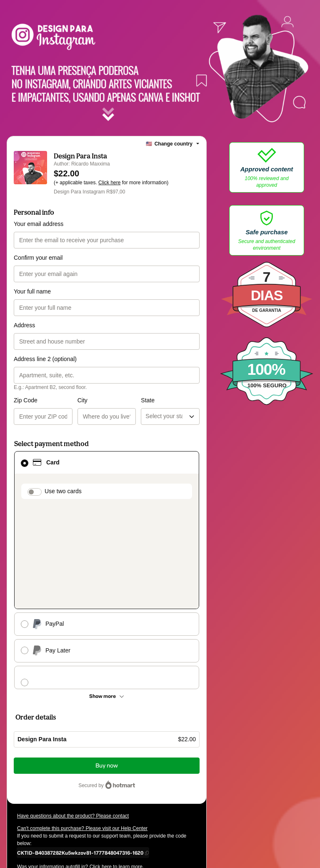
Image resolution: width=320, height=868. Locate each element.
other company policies (52, 799)
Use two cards (63, 491)
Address (24, 325)
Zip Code (26, 400)
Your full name (32, 291)
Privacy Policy (180, 791)
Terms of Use (147, 791)
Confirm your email (38, 258)
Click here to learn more (116, 769)
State (116, 400)
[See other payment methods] (107, 598)
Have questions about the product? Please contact (73, 718)
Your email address (39, 224)
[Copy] (80, 755)
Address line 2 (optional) (45, 359)
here (96, 814)
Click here (109, 183)
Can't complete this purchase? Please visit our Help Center (82, 730)
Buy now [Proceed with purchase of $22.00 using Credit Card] (107, 668)
